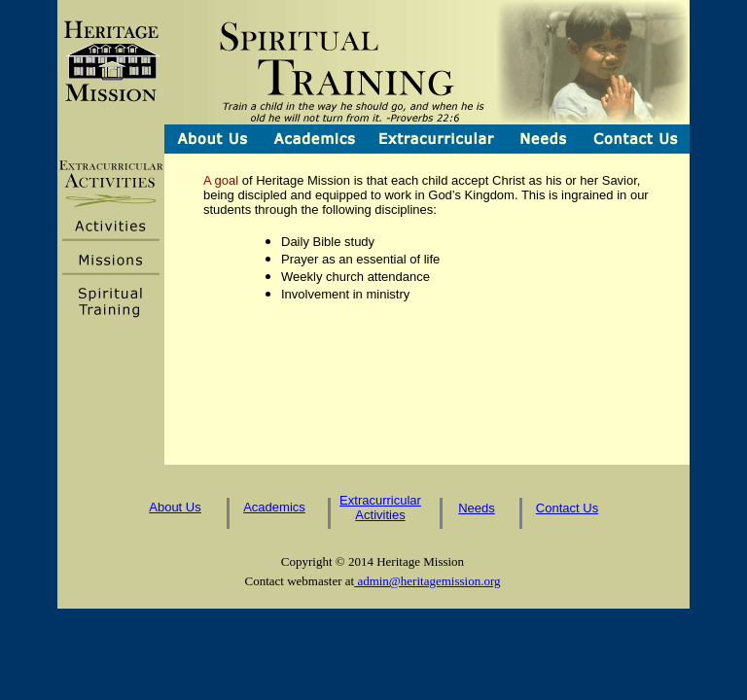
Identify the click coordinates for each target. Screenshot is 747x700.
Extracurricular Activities (380, 507)
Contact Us (567, 508)
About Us (175, 507)
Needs (477, 508)
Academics (274, 507)
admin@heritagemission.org (427, 581)
